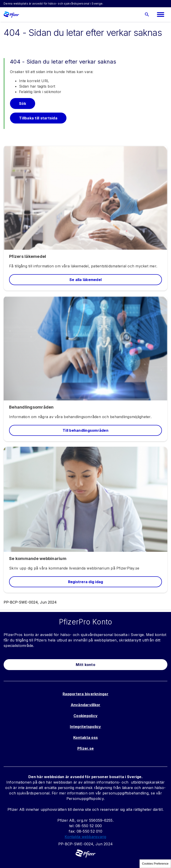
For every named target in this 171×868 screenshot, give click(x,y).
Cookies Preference (155, 864)
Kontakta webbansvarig (85, 837)
